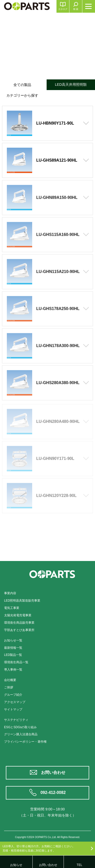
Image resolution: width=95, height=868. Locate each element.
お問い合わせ (53, 772)
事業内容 (10, 593)
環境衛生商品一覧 (16, 662)
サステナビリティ (16, 720)
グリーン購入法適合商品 (21, 734)
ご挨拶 (9, 687)
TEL (80, 865)
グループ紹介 (13, 695)
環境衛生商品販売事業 (19, 623)
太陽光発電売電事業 (18, 615)
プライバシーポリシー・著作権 (25, 742)
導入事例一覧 (13, 670)
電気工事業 (12, 608)
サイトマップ (13, 709)
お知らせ (16, 865)
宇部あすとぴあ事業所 (19, 630)
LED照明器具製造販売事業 (22, 601)
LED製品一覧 (13, 655)
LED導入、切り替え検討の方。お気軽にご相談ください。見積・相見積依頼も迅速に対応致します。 (39, 848)
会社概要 (10, 680)
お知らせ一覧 (13, 640)
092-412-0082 (53, 793)
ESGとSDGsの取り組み (20, 727)
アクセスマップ (15, 702)
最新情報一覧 (13, 648)
